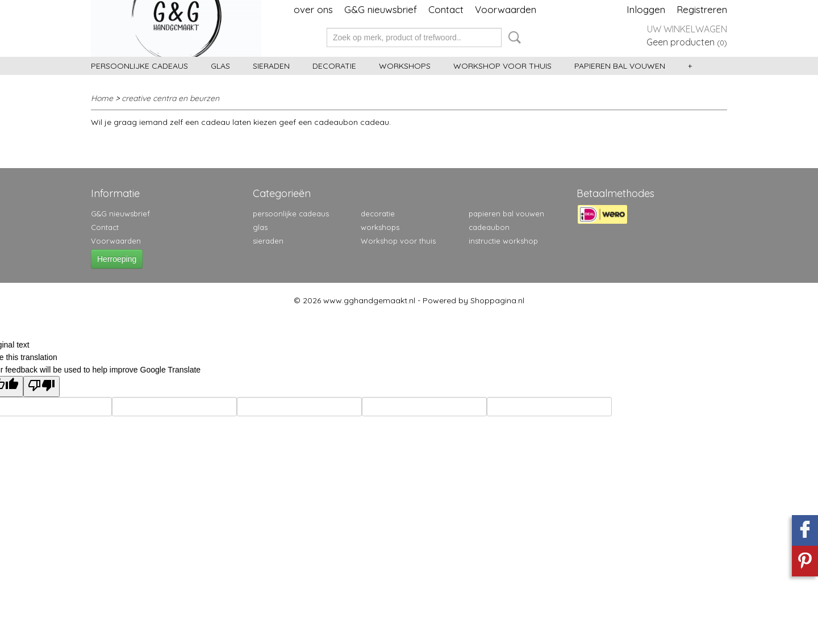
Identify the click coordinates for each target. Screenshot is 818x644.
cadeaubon (489, 227)
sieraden (271, 66)
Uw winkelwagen (687, 29)
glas (220, 66)
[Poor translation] (41, 386)
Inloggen (646, 9)
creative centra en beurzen (170, 98)
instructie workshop (503, 241)
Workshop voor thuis (502, 66)
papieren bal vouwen (620, 66)
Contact (446, 9)
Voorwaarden (506, 9)
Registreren (702, 9)
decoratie (334, 66)
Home (102, 98)
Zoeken (512, 37)
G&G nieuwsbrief (381, 9)
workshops (405, 66)
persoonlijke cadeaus (139, 66)
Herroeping (117, 259)
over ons (313, 9)
